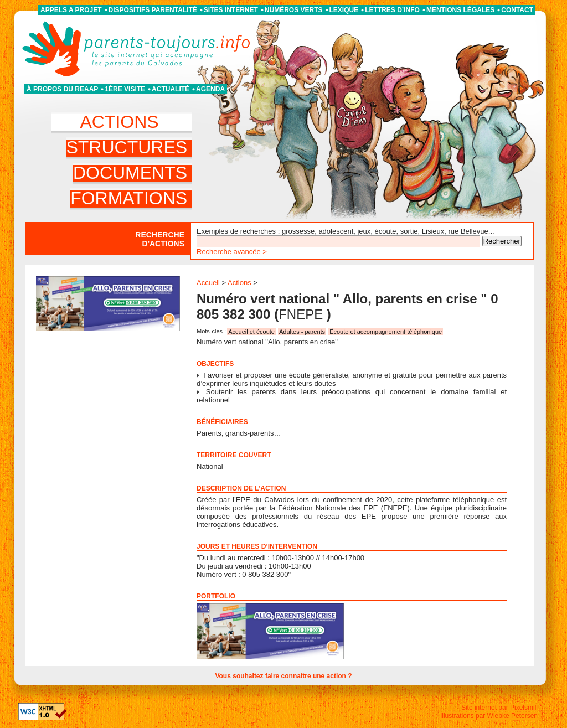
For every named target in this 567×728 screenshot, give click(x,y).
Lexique (344, 10)
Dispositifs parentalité (153, 10)
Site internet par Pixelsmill (499, 708)
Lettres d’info (392, 10)
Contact (517, 10)
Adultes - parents (302, 332)
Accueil (208, 283)
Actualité (171, 89)
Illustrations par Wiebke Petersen (489, 716)
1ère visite (125, 89)
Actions (239, 283)
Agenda (210, 89)
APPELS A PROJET (71, 10)
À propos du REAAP (62, 89)
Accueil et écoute (251, 332)
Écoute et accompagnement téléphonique (386, 332)
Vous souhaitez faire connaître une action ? (283, 676)
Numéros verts (294, 10)
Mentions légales (460, 10)
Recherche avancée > (232, 252)
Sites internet (231, 10)
